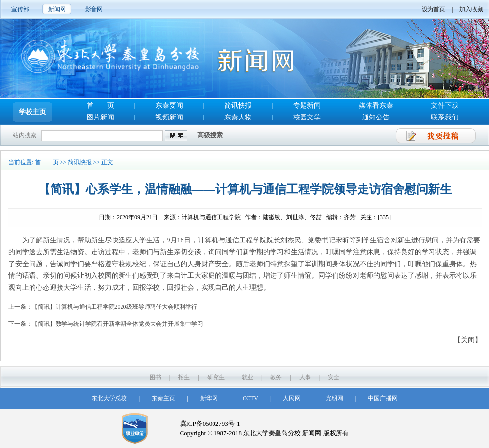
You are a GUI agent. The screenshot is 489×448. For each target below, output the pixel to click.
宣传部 (20, 9)
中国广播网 (383, 398)
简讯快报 (238, 105)
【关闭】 (468, 340)
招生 (184, 377)
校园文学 (307, 117)
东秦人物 (238, 117)
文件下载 (445, 105)
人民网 (292, 398)
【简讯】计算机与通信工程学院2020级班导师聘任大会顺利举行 (115, 307)
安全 (334, 377)
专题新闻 (307, 105)
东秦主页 (163, 398)
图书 (155, 377)
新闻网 (57, 9)
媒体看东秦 (376, 105)
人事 (305, 377)
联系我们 (445, 117)
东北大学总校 (109, 398)
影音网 (94, 9)
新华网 (209, 398)
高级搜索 (210, 135)
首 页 (100, 105)
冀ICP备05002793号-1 (210, 424)
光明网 (335, 398)
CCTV (250, 398)
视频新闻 (169, 117)
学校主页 (32, 112)
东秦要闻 (169, 105)
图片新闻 (100, 117)
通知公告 (376, 117)
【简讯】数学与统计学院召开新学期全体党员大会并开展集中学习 (118, 324)
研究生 (216, 377)
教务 (276, 377)
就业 (247, 377)
